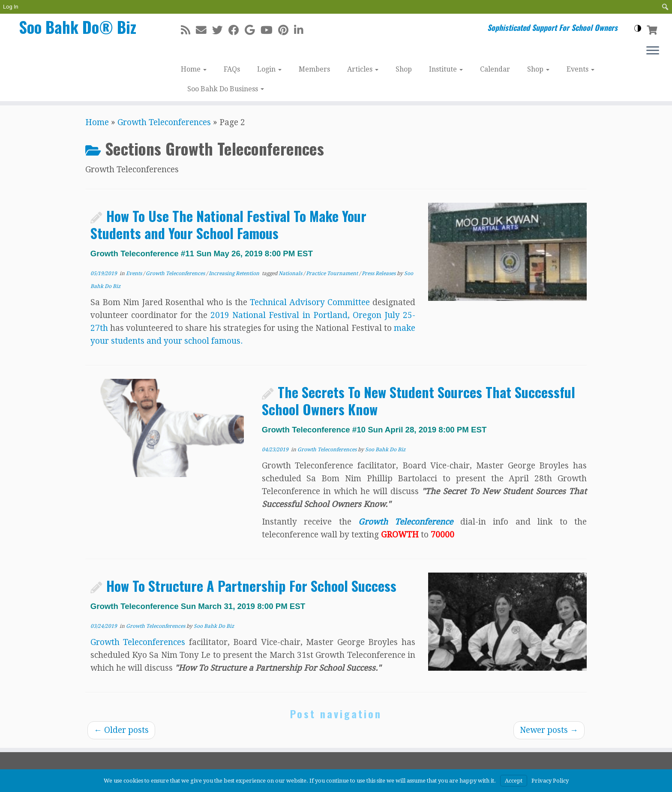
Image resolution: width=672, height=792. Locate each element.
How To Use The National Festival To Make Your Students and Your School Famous (228, 232)
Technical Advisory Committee (310, 302)
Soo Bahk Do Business (226, 89)
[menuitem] (665, 7)
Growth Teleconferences (164, 122)
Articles (363, 69)
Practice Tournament (333, 273)
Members (314, 69)
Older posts (121, 730)
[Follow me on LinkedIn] (301, 30)
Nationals (291, 273)
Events (580, 69)
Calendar (495, 69)
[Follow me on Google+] (253, 30)
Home (194, 69)
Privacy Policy (550, 781)
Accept (514, 781)
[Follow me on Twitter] (220, 30)
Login (269, 69)
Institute (446, 69)
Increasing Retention (235, 273)
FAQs (232, 69)
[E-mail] (204, 30)
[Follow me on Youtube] (269, 30)
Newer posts (549, 730)
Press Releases (379, 273)
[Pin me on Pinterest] (286, 30)
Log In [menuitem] (11, 7)
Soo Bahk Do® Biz (78, 29)
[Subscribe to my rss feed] (188, 30)
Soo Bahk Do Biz (385, 450)
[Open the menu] (653, 51)
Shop (404, 69)
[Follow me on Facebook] (237, 30)
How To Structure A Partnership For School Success (243, 593)
